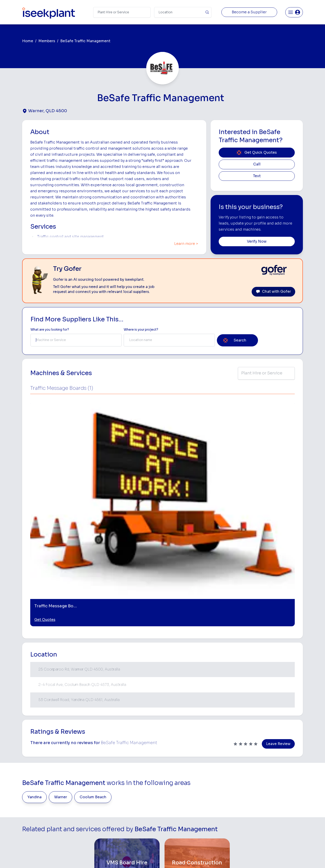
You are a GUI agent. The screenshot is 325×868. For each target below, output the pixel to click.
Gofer (113, 825)
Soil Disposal (221, 832)
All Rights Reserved (208, 858)
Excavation (172, 832)
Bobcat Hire (173, 768)
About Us (116, 775)
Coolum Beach (93, 638)
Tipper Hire (220, 790)
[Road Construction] (197, 704)
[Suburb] (183, 12)
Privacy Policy (117, 858)
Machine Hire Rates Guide (280, 775)
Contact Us (117, 839)
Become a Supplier (249, 12)
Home (28, 41)
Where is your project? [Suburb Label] (141, 330)
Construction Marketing (278, 805)
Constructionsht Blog (277, 823)
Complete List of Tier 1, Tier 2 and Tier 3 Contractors (281, 796)
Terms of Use (90, 858)
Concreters (220, 804)
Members (47, 41)
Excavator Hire (175, 804)
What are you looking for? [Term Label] (50, 330)
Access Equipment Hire (181, 775)
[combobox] (76, 340)
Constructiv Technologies (128, 818)
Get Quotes (45, 461)
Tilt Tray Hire (173, 825)
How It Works (119, 782)
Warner (61, 638)
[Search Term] (122, 12)
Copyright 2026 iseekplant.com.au (160, 858)
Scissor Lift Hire (223, 825)
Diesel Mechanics (225, 811)
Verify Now (257, 241)
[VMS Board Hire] (127, 704)
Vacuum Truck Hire (225, 818)
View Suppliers (120, 790)
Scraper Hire (221, 782)
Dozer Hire (172, 797)
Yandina (35, 638)
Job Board (268, 768)
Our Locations (120, 797)
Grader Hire (172, 818)
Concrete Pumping (178, 782)
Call (257, 164)
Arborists (218, 797)
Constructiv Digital (123, 811)
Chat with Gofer (273, 292)
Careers (115, 832)
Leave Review (278, 585)
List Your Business (49, 805)
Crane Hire (172, 790)
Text (257, 176)
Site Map (236, 858)
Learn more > (186, 244)
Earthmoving (221, 775)
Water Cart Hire (175, 811)
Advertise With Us (122, 804)
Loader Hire (220, 768)
